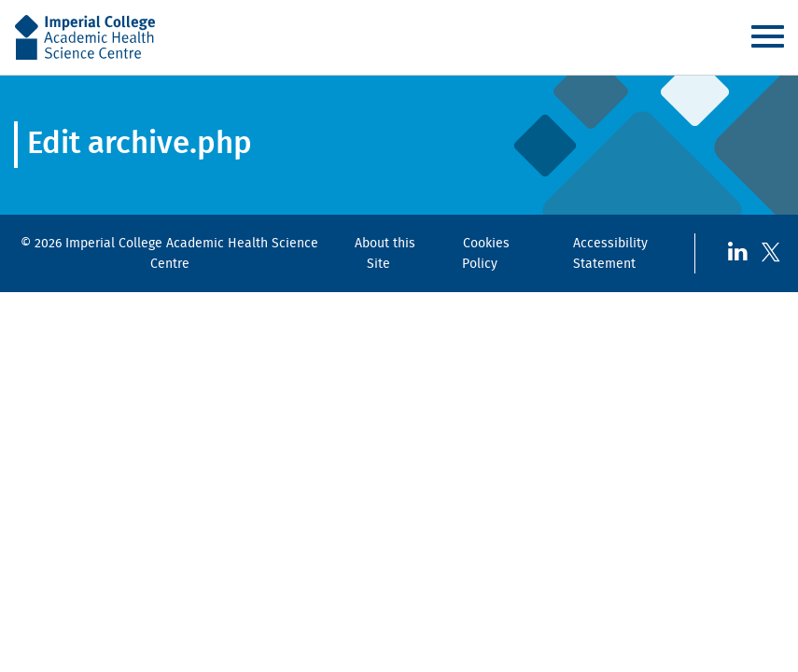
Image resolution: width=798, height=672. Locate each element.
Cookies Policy (486, 253)
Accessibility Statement (611, 253)
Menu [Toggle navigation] (767, 36)
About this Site (385, 253)
